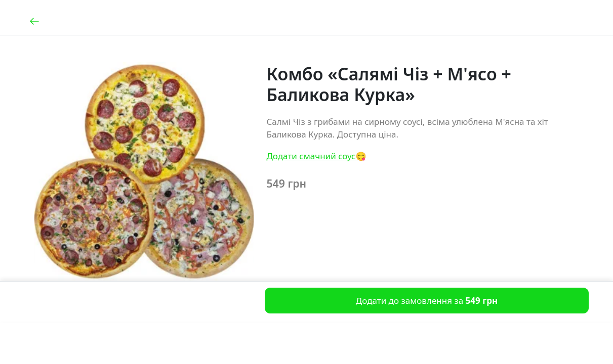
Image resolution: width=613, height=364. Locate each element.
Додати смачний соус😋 (316, 156)
